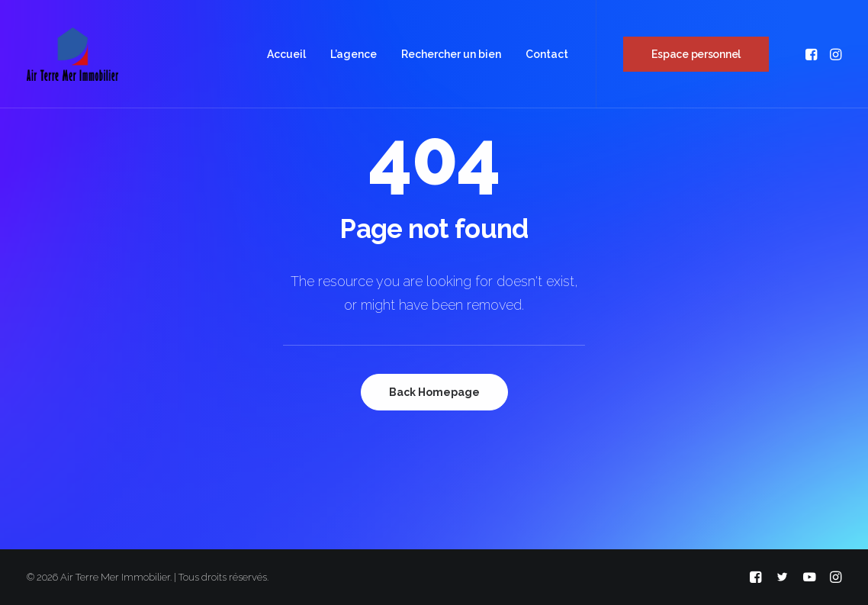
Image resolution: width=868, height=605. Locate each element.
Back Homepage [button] (434, 392)
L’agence (354, 54)
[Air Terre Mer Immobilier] (72, 54)
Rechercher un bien (451, 54)
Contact (547, 54)
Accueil (286, 54)
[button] (813, 54)
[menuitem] (286, 54)
